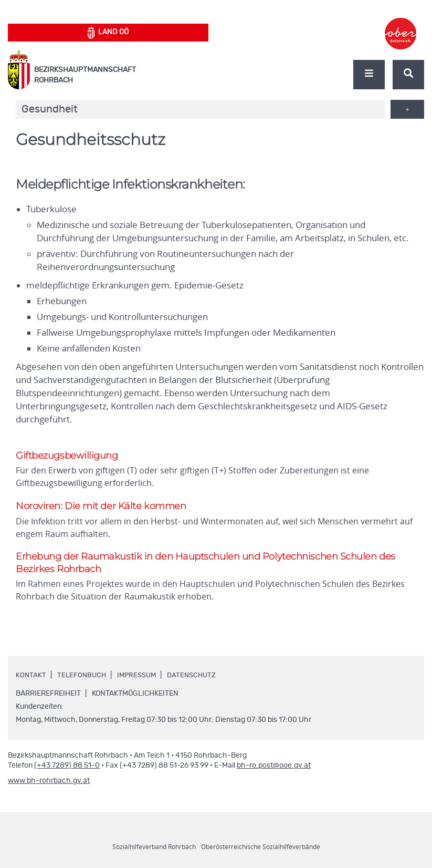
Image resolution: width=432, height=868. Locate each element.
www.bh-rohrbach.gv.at (49, 787)
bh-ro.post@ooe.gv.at (274, 772)
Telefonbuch (83, 681)
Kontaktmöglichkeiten (135, 700)
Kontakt (31, 681)
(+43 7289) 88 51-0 (67, 772)
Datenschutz (198, 681)
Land (108, 33)
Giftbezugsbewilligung (70, 456)
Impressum (140, 681)
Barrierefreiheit (48, 700)
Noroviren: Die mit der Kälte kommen (104, 508)
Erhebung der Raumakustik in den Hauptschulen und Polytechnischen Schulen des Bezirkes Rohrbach (216, 567)
